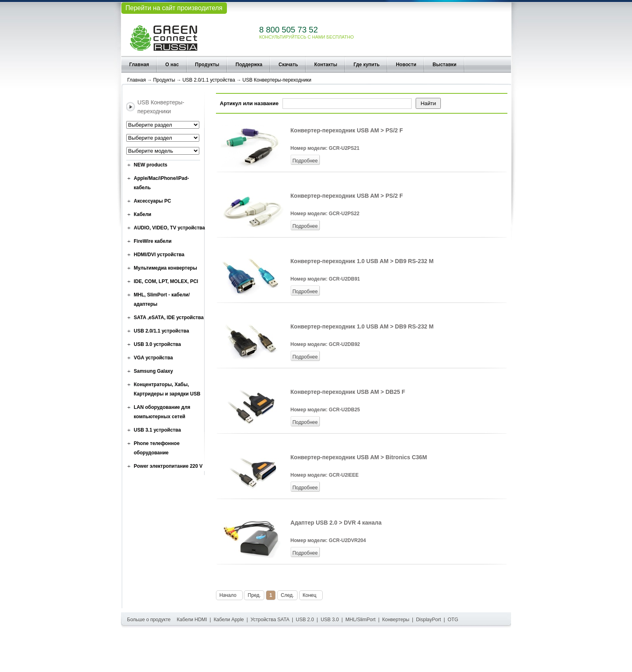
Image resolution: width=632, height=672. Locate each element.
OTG (453, 620)
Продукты (207, 65)
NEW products (151, 165)
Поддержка (249, 65)
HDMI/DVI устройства (159, 255)
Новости (406, 65)
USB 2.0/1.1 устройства (209, 80)
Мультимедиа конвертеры (166, 268)
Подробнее (305, 161)
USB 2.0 (305, 620)
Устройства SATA (270, 620)
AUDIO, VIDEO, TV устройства (169, 228)
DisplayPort (428, 620)
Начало (229, 595)
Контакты (326, 65)
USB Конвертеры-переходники (277, 80)
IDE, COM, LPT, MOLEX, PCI (166, 281)
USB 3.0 (330, 620)
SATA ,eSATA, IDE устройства (169, 318)
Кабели (143, 214)
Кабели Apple (229, 620)
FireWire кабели (153, 241)
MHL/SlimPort (360, 620)
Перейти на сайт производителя (174, 8)
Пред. (254, 595)
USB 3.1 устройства (157, 430)
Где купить (367, 65)
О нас (172, 65)
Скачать (288, 65)
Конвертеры (396, 620)
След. (287, 595)
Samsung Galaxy (154, 371)
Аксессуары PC (153, 201)
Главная (139, 65)
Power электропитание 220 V (168, 466)
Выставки (445, 65)
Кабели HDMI (192, 620)
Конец (311, 595)
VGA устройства (153, 358)
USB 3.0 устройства (157, 344)
